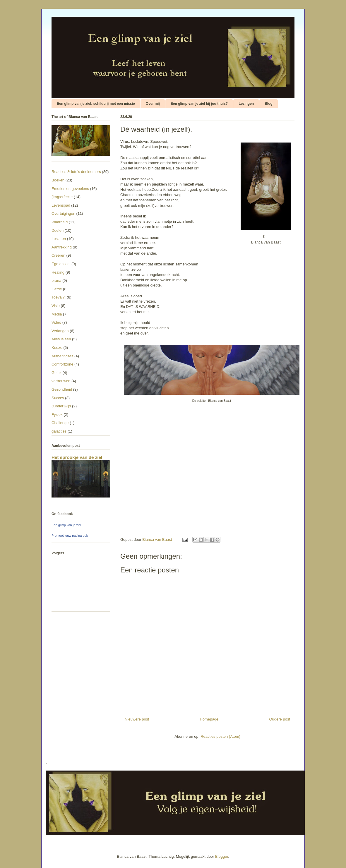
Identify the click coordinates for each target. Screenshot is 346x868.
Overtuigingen (63, 213)
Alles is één (61, 339)
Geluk (56, 373)
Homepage (209, 719)
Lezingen (246, 104)
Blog (269, 104)
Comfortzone (62, 364)
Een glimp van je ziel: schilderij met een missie (96, 104)
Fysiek (57, 415)
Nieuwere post (137, 719)
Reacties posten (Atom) (220, 736)
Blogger (222, 856)
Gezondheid (62, 389)
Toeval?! (59, 297)
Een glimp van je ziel (66, 525)
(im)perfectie (62, 197)
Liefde (57, 289)
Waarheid (60, 222)
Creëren (58, 255)
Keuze (57, 348)
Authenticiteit (62, 356)
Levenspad (61, 205)
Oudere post (280, 719)
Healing (58, 272)
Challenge (60, 423)
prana (56, 281)
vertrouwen (61, 381)
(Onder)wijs (61, 406)
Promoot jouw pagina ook (70, 536)
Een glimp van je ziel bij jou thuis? (199, 104)
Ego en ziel (61, 264)
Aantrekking (62, 247)
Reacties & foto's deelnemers (76, 172)
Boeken (58, 180)
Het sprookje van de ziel (77, 457)
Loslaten (59, 239)
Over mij (153, 104)
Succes (58, 398)
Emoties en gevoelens (70, 189)
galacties (59, 431)
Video (56, 322)
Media (57, 314)
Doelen (58, 230)
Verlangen (60, 331)
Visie (56, 306)
